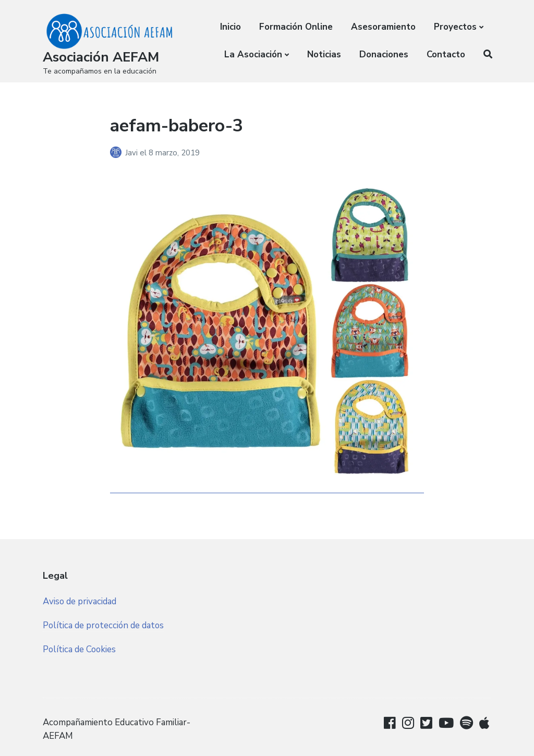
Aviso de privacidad (80, 601)
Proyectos (455, 27)
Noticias (324, 54)
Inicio (230, 27)
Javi (132, 153)
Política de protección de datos (104, 625)
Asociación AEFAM (101, 57)
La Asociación (253, 54)
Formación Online (296, 27)
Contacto (446, 54)
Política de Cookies (80, 649)
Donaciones (384, 54)
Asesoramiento (383, 27)
